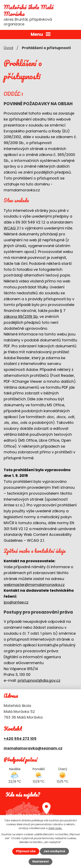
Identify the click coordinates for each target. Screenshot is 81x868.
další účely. (55, 828)
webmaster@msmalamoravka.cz (34, 585)
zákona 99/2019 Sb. (21, 317)
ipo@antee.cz (16, 602)
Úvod (8, 48)
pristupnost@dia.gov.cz (39, 680)
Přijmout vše (26, 851)
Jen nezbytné (54, 851)
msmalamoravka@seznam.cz (33, 748)
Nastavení (40, 861)
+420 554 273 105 (20, 739)
